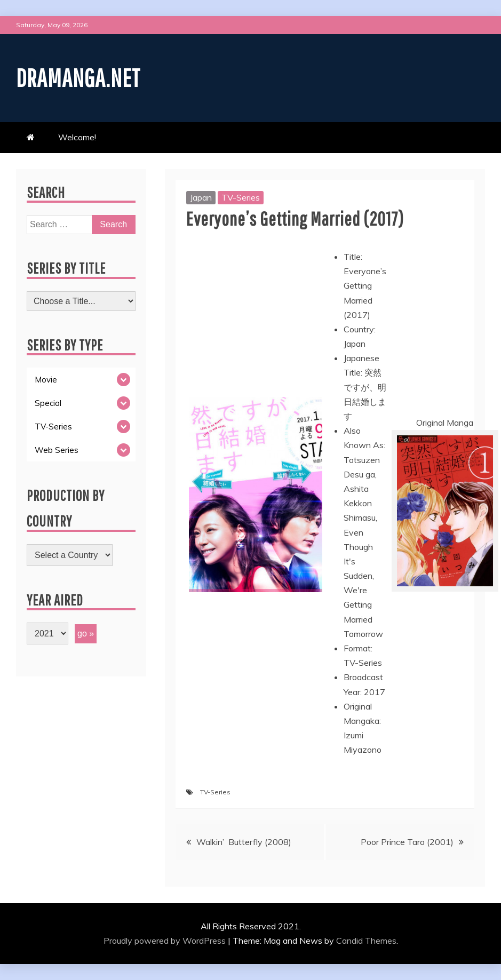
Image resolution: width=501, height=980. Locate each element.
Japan (201, 197)
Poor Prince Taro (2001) (407, 842)
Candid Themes (366, 941)
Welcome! (77, 137)
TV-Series (241, 197)
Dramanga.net (81, 77)
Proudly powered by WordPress (166, 941)
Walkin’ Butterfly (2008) (244, 842)
